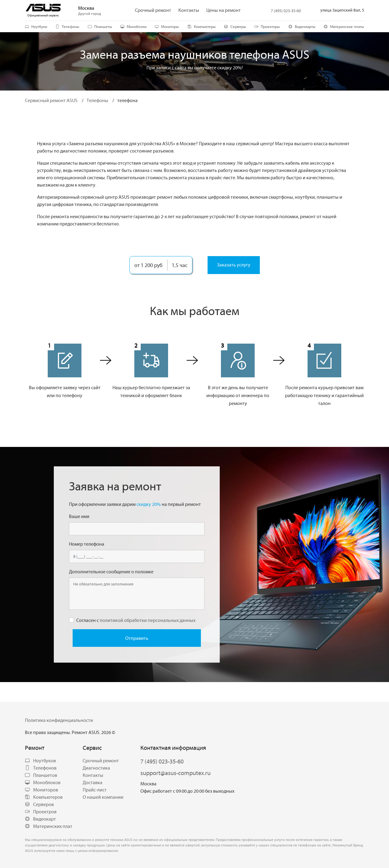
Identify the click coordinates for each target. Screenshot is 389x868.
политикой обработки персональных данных (148, 620)
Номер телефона (87, 544)
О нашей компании (103, 797)
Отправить (137, 638)
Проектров (41, 811)
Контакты (93, 775)
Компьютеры (202, 26)
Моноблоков (43, 782)
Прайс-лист (95, 790)
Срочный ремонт (101, 760)
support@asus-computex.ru (176, 773)
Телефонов (41, 768)
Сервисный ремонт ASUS (51, 100)
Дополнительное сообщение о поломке (111, 571)
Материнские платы (344, 26)
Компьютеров (44, 797)
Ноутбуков (40, 760)
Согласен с (136, 620)
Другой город (90, 14)
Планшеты (100, 26)
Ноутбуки (36, 26)
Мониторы (167, 26)
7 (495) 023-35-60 (286, 11)
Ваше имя (79, 516)
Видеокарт (40, 819)
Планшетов (41, 775)
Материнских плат (49, 826)
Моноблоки (133, 26)
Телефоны (67, 26)
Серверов (39, 804)
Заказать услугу (234, 265)
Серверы (235, 26)
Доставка (93, 782)
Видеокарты (302, 26)
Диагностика (96, 768)
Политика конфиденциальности (59, 720)
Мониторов (41, 790)
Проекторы (267, 26)
